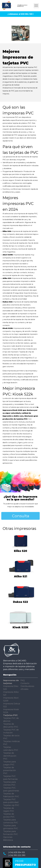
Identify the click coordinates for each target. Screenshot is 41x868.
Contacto (25, 683)
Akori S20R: (8, 255)
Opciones (8, 837)
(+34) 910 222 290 (17, 855)
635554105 (20, 6)
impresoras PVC (12, 117)
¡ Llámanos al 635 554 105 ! (21, 14)
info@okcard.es (22, 5)
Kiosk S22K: (8, 328)
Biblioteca (8, 840)
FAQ (23, 680)
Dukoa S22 (21, 601)
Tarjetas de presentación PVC (10, 770)
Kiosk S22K (20, 627)
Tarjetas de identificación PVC (10, 756)
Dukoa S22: (8, 302)
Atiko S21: (7, 278)
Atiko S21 (20, 576)
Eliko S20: (7, 231)
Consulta (21, 516)
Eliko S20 (20, 550)
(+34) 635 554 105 (17, 852)
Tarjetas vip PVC (11, 805)
